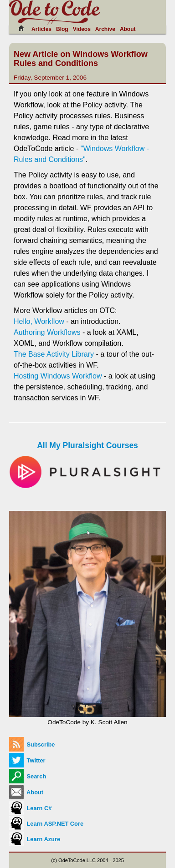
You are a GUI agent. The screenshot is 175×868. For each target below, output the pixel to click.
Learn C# (30, 808)
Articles (41, 29)
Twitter (27, 760)
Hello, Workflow (39, 321)
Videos (82, 29)
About (128, 29)
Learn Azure (35, 839)
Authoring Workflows (47, 332)
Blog (62, 29)
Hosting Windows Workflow (58, 376)
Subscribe (32, 744)
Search (28, 776)
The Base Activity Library (54, 354)
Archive (105, 29)
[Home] (24, 28)
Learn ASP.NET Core (46, 824)
